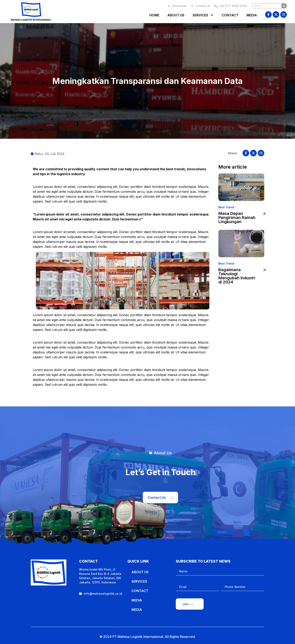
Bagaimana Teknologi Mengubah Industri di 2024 (237, 276)
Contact (230, 15)
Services (203, 15)
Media (252, 15)
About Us (176, 15)
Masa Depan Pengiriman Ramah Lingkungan (237, 218)
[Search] (284, 6)
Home (154, 15)
